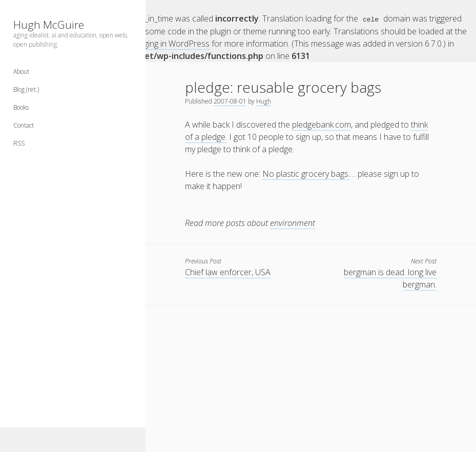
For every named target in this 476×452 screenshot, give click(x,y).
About (21, 71)
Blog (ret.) (26, 89)
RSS (19, 143)
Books (21, 107)
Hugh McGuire (49, 25)
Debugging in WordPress (165, 43)
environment (293, 222)
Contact (24, 125)
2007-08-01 (230, 101)
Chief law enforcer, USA (228, 272)
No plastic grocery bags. (306, 173)
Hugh (264, 101)
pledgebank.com (322, 124)
